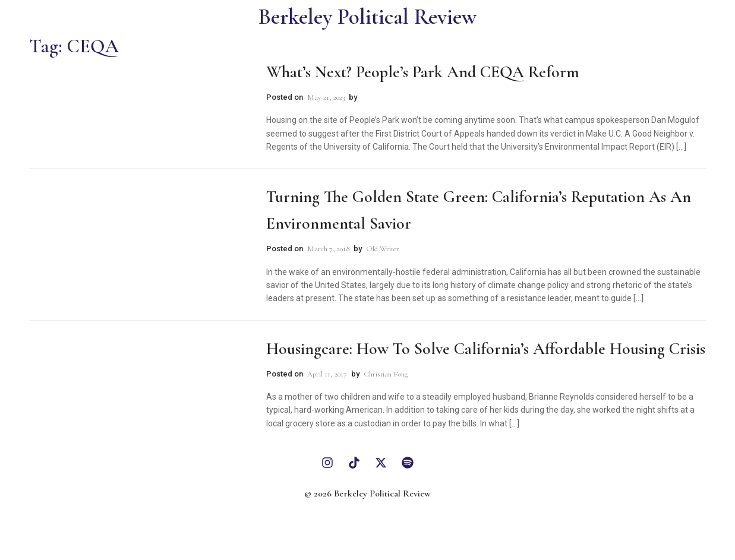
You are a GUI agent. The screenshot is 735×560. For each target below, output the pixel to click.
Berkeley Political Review (367, 17)
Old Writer (383, 249)
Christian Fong (386, 374)
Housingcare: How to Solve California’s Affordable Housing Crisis (486, 349)
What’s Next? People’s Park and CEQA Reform (423, 72)
